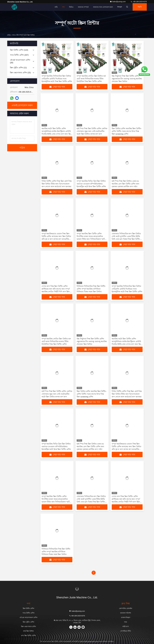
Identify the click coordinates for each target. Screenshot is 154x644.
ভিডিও (70, 7)
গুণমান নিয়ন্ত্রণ (126, 617)
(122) (19, 50)
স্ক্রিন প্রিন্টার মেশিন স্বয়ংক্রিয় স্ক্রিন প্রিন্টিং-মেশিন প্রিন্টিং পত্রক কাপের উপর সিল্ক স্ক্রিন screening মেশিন (127, 131)
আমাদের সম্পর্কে (82, 7)
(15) (20, 73)
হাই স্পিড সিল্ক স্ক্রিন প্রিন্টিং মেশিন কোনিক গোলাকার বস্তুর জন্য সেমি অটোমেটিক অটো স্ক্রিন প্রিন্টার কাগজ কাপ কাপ (92, 131)
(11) (18, 68)
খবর (126, 622)
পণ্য (62, 7)
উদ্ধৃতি (139, 7)
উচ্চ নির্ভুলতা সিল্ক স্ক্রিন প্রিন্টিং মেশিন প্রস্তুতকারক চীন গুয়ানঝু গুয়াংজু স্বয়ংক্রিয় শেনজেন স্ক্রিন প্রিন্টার (127, 79)
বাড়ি (55, 7)
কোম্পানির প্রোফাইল (126, 608)
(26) (20, 61)
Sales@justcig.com (118, 2)
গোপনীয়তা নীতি (126, 631)
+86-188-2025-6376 (139, 2)
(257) (19, 55)
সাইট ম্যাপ (126, 626)
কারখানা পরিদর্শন (126, 613)
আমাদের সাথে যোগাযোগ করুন (102, 7)
